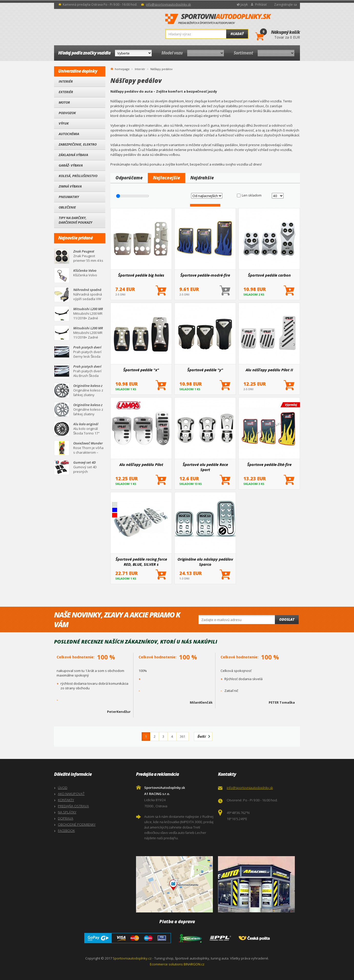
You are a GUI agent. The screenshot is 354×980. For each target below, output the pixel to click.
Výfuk (64, 123)
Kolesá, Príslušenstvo (78, 176)
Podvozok (67, 113)
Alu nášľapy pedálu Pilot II (269, 370)
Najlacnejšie (166, 178)
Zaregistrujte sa (285, 4)
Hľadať (237, 34)
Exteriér (66, 92)
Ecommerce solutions (166, 964)
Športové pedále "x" (141, 370)
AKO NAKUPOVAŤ (71, 794)
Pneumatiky (69, 197)
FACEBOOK (66, 831)
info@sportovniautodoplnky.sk (168, 4)
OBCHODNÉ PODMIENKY (77, 824)
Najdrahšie (202, 178)
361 (183, 736)
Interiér (66, 81)
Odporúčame (129, 178)
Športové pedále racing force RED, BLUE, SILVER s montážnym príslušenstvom (141, 562)
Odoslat (287, 619)
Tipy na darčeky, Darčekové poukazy (75, 220)
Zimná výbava (70, 186)
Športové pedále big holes (141, 275)
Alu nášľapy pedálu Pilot (141, 464)
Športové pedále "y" (205, 370)
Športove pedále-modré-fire (205, 275)
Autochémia (69, 134)
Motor (64, 102)
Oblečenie (67, 207)
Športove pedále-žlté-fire (269, 464)
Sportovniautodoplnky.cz (132, 958)
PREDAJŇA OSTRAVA (73, 806)
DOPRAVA (66, 818)
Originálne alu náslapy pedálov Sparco (205, 562)
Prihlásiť (261, 4)
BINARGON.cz (194, 964)
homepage (122, 69)
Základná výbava (73, 155)
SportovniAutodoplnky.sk (218, 19)
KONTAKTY (66, 800)
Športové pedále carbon (269, 275)
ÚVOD (63, 788)
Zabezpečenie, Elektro (78, 144)
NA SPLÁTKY (67, 812)
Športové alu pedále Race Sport (205, 467)
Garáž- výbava (71, 165)
